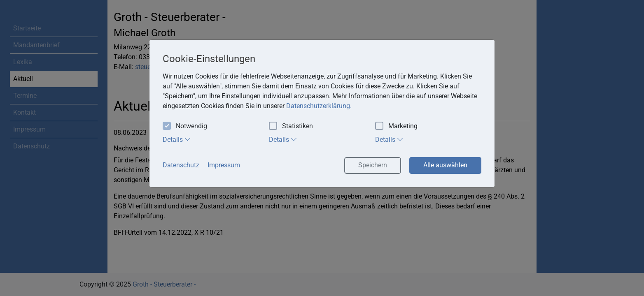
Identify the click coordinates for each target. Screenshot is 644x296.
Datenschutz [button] (181, 165)
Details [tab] (177, 139)
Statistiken (291, 126)
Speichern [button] (373, 165)
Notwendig (185, 126)
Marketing (396, 126)
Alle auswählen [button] (445, 165)
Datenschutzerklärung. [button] (319, 106)
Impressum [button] (224, 165)
